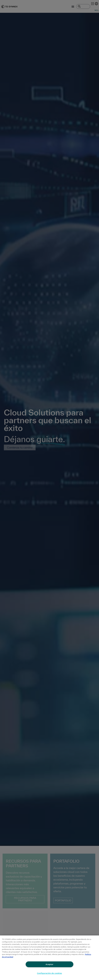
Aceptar (49, 964)
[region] (49, 958)
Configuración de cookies (49, 973)
